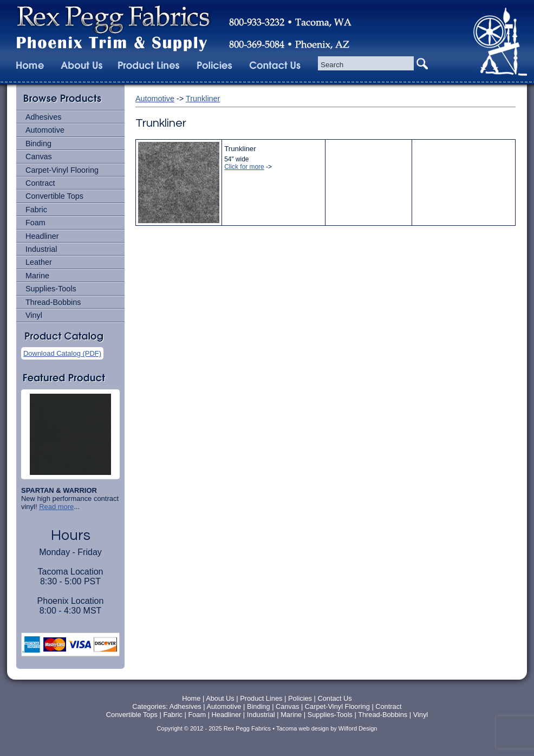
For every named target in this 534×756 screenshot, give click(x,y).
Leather (39, 262)
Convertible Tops (54, 196)
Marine (37, 276)
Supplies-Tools (51, 289)
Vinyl (34, 315)
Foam (35, 223)
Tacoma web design (302, 728)
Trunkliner (203, 99)
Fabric (36, 210)
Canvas (39, 157)
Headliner (42, 236)
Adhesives (43, 117)
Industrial (41, 249)
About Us (220, 698)
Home (191, 698)
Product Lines (261, 698)
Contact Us (334, 698)
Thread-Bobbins (53, 302)
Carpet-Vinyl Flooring (62, 170)
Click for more (244, 167)
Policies (301, 698)
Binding (38, 144)
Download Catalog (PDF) (62, 353)
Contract (40, 183)
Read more (56, 507)
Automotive (45, 130)
